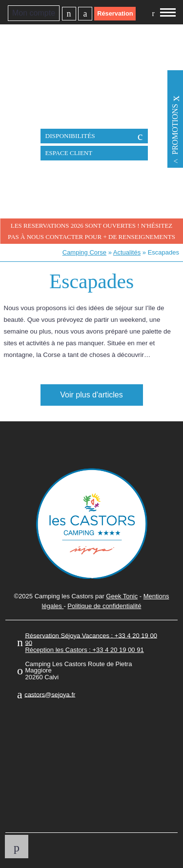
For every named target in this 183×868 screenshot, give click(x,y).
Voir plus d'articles (91, 395)
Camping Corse (84, 252)
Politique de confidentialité (104, 606)
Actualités (127, 252)
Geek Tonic (122, 596)
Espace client (69, 153)
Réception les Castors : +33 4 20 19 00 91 (84, 650)
